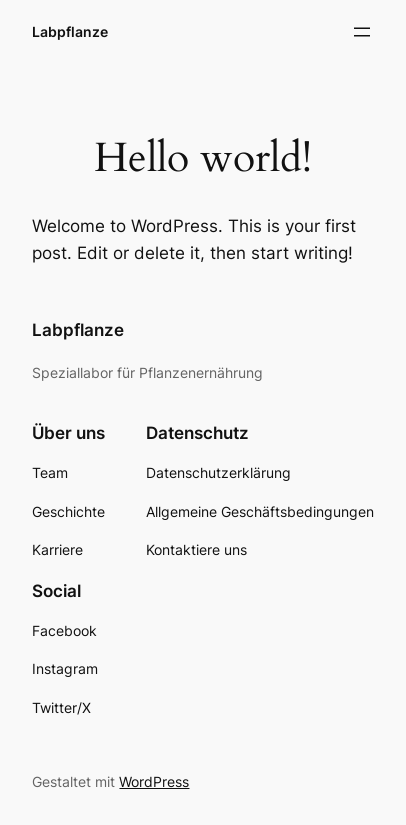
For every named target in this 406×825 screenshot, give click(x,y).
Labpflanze (70, 31)
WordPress (154, 781)
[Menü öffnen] (362, 32)
